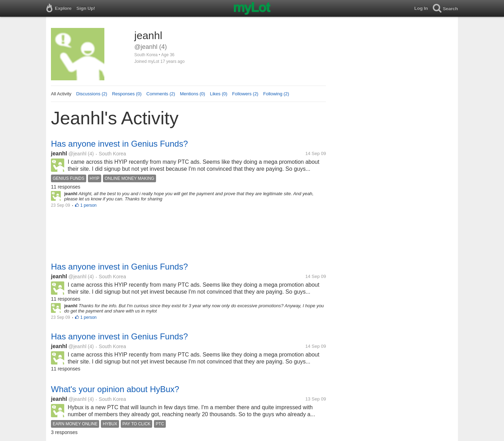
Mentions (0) (192, 94)
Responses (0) (127, 94)
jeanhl (59, 153)
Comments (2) (161, 94)
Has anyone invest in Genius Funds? (119, 144)
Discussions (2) (92, 94)
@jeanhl (77, 154)
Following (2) (276, 94)
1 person (88, 205)
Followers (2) (245, 94)
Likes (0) (218, 94)
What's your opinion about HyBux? (115, 389)
